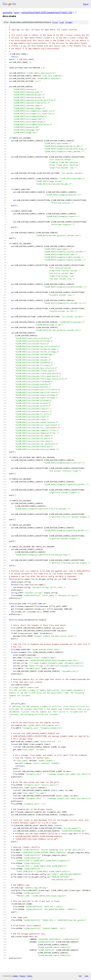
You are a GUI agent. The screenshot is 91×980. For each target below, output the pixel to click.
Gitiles (15, 976)
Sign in (86, 4)
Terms (30, 976)
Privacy (22, 976)
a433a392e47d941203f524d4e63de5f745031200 (47, 12)
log (62, 22)
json (86, 976)
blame (69, 22)
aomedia (7, 12)
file (55, 22)
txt (80, 976)
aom (17, 12)
